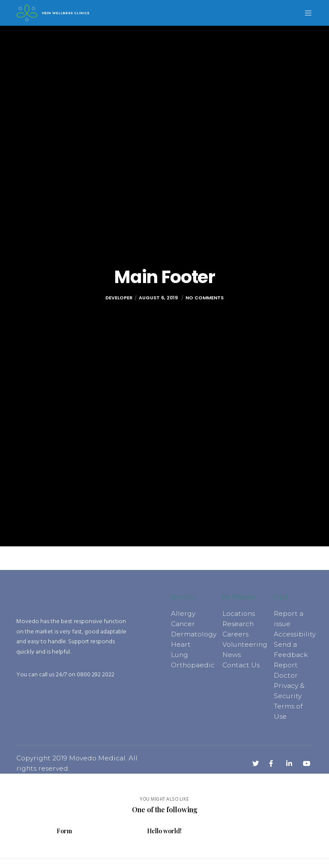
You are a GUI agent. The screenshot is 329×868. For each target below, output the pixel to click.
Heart (181, 644)
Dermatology (194, 634)
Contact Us (241, 665)
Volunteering (245, 644)
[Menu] (305, 13)
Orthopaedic (193, 665)
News (232, 655)
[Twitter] (254, 763)
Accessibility (295, 634)
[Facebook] (271, 763)
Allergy (183, 613)
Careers (235, 634)
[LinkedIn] (288, 763)
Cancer (183, 624)
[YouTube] (305, 763)
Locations (239, 613)
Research (238, 624)
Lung (179, 655)
